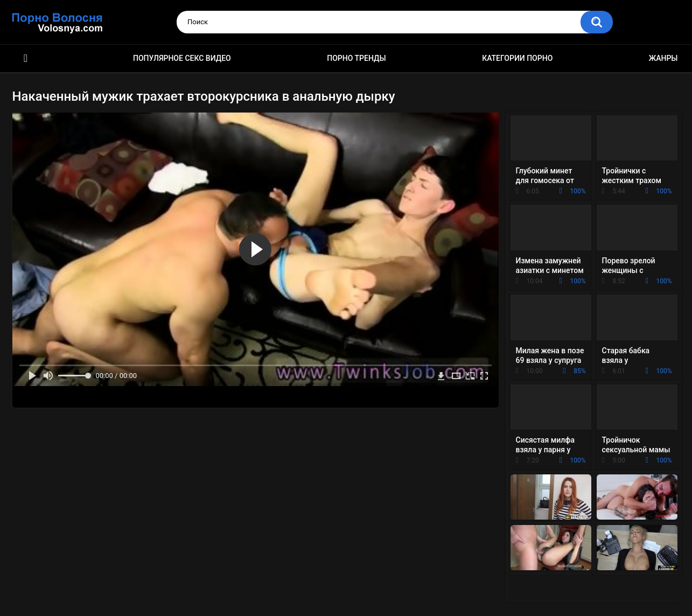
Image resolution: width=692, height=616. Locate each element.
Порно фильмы (26, 58)
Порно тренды (356, 58)
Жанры (663, 58)
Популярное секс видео (182, 58)
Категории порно (517, 58)
